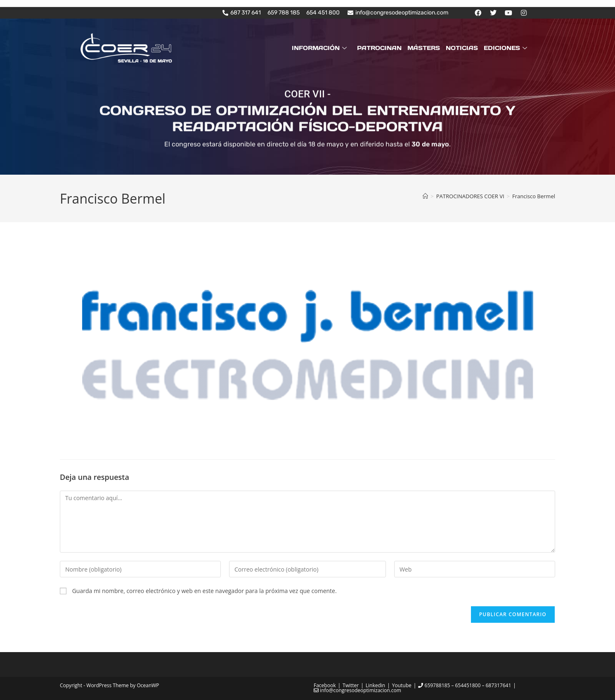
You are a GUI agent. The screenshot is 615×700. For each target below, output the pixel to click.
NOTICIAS (462, 48)
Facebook (325, 685)
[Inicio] (425, 196)
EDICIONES (506, 48)
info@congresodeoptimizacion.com (357, 690)
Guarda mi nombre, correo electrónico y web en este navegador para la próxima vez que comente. (205, 591)
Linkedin (375, 685)
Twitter (351, 685)
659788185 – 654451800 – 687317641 (465, 685)
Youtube (402, 685)
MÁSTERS (424, 48)
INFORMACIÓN (320, 48)
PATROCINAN (379, 48)
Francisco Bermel (534, 196)
